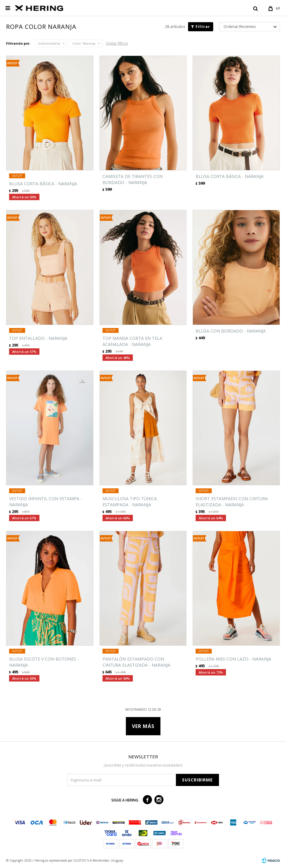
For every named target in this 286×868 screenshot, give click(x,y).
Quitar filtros (117, 43)
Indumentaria (49, 43)
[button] (255, 8)
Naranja (84, 43)
